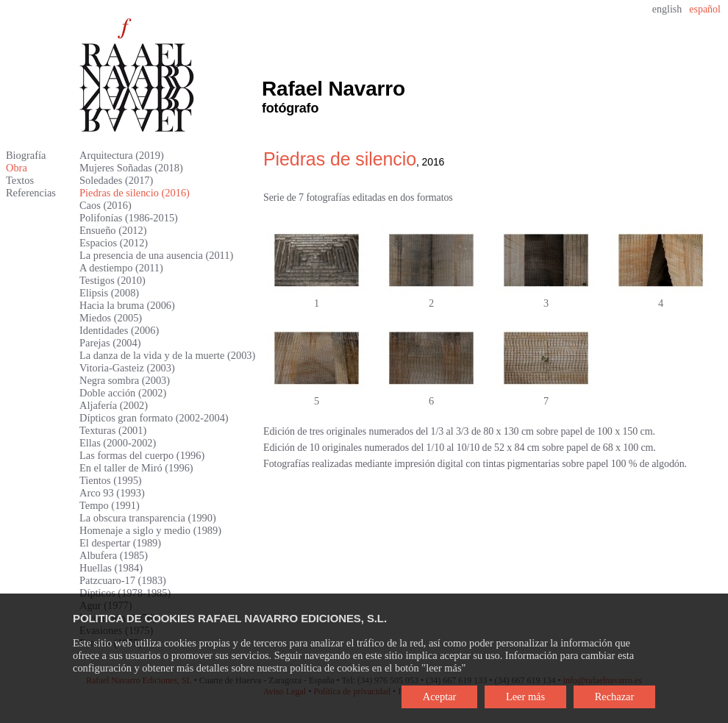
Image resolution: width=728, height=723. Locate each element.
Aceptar (440, 697)
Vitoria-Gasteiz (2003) (127, 368)
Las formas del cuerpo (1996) (142, 455)
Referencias (31, 193)
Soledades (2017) (116, 180)
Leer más (525, 697)
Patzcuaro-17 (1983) (123, 580)
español (705, 9)
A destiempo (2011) (121, 268)
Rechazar (615, 697)
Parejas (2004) (110, 343)
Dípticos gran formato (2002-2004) (154, 418)
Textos (20, 180)
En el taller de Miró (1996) (136, 468)
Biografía (26, 155)
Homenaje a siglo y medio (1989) (150, 530)
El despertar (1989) (120, 543)
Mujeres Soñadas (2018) (131, 168)
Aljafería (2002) (114, 405)
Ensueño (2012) (113, 230)
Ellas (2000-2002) (118, 443)
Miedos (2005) (111, 318)
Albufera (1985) (114, 555)
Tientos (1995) (111, 480)
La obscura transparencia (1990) (148, 518)
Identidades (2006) (119, 330)
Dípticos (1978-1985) (125, 593)
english (667, 9)
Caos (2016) (106, 205)
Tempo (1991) (110, 505)
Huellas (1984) (111, 568)
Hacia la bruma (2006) (127, 305)
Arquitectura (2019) (122, 155)
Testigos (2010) (113, 280)
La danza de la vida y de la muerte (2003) (167, 355)
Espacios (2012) (114, 243)
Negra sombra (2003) (125, 380)
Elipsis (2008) (109, 293)
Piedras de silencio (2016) (135, 193)
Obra (17, 168)
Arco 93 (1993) (112, 493)
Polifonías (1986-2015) (129, 218)
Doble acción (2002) (123, 393)
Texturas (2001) (113, 430)
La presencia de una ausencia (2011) (156, 255)
